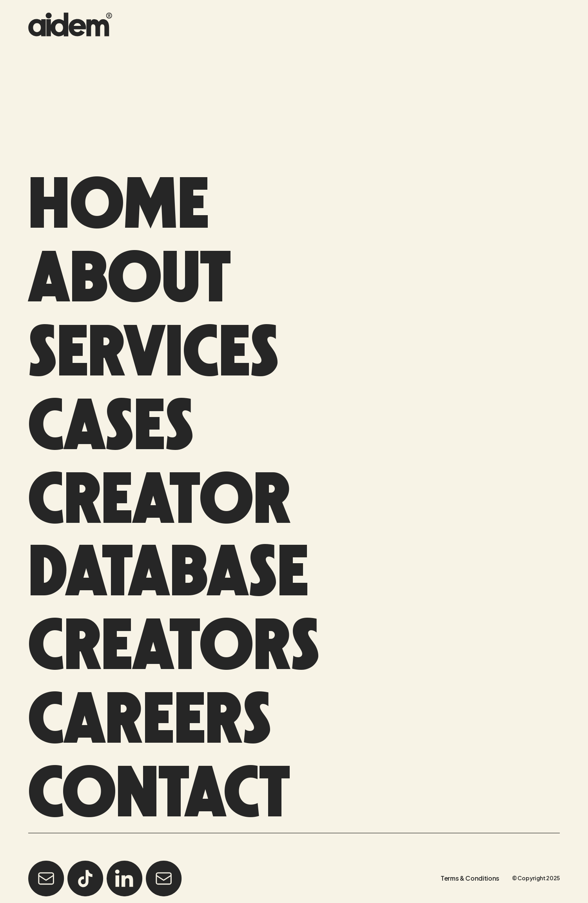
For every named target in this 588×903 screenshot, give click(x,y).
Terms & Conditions (470, 876)
